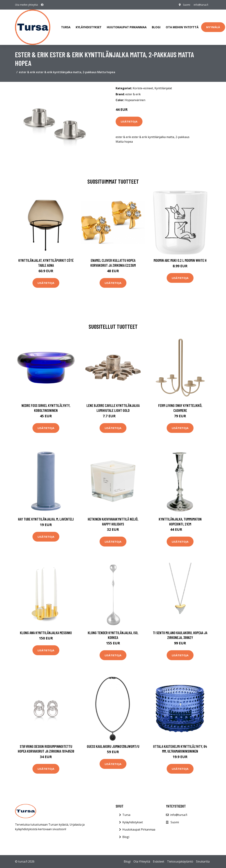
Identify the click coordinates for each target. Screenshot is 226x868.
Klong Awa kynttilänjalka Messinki (46, 633)
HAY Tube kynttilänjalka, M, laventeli (46, 519)
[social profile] (42, 5)
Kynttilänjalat (163, 88)
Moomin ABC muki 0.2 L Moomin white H (180, 260)
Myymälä (213, 27)
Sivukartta (203, 861)
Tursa (66, 27)
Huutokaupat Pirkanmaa (127, 27)
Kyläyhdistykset (89, 27)
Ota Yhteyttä (142, 861)
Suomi (187, 5)
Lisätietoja (129, 121)
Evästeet (159, 861)
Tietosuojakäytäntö (180, 861)
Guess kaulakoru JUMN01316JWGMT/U (113, 746)
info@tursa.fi (201, 5)
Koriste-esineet (143, 88)
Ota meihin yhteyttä (182, 27)
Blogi (156, 27)
